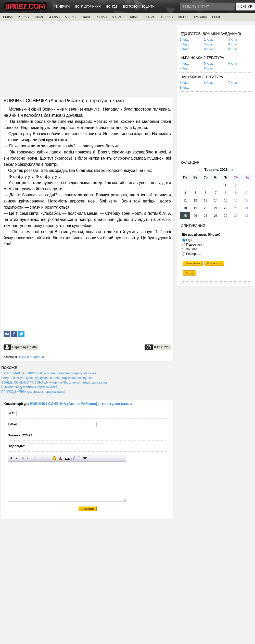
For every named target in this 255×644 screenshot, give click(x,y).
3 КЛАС (39, 17)
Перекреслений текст (28, 458)
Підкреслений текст (23, 458)
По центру (41, 458)
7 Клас (184, 49)
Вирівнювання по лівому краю (36, 458)
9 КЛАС (133, 17)
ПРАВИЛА (200, 17)
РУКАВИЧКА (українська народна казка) (30, 387)
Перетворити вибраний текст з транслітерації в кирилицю (79, 458)
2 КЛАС (23, 17)
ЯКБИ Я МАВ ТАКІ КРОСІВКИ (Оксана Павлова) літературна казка (49, 373)
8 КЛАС (117, 17)
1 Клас (184, 40)
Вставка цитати (73, 458)
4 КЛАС (55, 17)
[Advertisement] (87, 61)
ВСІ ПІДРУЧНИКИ (88, 7)
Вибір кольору (60, 458)
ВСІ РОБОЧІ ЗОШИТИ (139, 7)
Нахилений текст (17, 458)
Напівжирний (11, 458)
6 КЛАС (86, 17)
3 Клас (233, 40)
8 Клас (209, 49)
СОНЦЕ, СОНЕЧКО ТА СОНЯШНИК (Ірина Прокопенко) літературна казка (54, 383)
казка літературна (31, 357)
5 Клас (209, 44)
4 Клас (184, 44)
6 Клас (233, 44)
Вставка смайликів (54, 458)
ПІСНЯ (183, 17)
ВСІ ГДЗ (112, 7)
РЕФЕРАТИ (62, 7)
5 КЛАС (70, 17)
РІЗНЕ (217, 17)
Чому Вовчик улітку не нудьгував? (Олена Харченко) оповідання (47, 378)
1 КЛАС (8, 17)
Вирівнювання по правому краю (47, 458)
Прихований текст (67, 458)
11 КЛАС (167, 17)
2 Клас (209, 40)
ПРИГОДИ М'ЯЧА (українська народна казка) (33, 392)
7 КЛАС (102, 17)
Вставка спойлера (85, 458)
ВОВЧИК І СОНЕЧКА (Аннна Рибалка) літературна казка (80, 404)
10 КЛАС (149, 17)
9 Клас (233, 49)
